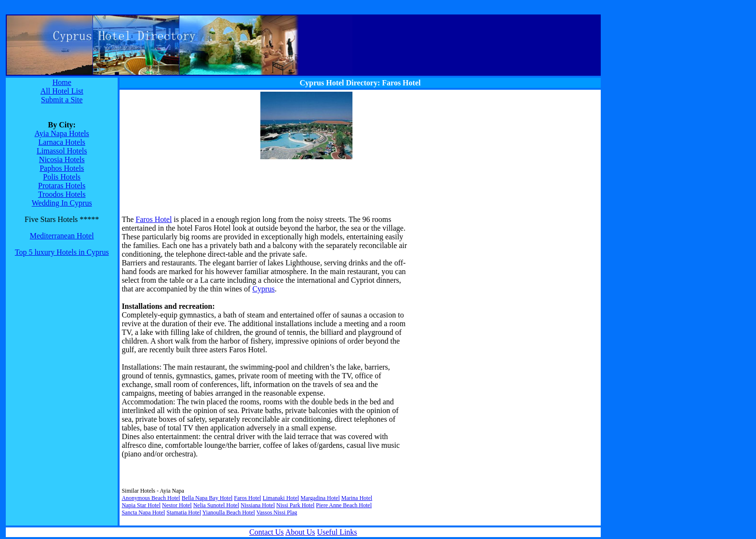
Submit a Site (62, 100)
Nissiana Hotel (258, 505)
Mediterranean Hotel (62, 236)
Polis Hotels (62, 177)
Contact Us (267, 532)
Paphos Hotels (62, 168)
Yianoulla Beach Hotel (229, 512)
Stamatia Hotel (184, 512)
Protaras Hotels (62, 186)
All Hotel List (62, 91)
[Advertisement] (182, 152)
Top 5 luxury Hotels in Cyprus (62, 252)
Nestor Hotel (177, 505)
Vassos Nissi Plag (277, 512)
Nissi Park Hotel (295, 505)
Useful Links (337, 532)
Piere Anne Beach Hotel (344, 505)
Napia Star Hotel (141, 505)
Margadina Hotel (320, 498)
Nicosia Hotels (62, 159)
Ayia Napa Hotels (62, 133)
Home (62, 82)
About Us (300, 532)
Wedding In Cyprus (62, 203)
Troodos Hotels (62, 194)
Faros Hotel (154, 219)
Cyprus (263, 289)
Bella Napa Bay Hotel (207, 498)
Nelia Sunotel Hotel (216, 505)
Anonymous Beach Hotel (151, 498)
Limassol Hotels (62, 151)
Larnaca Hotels (62, 142)
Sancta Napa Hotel (143, 512)
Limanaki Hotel (281, 498)
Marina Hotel (357, 498)
